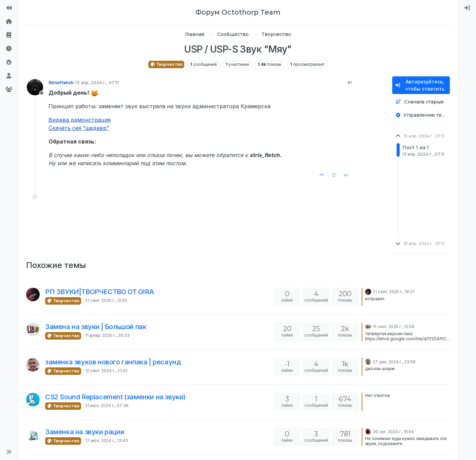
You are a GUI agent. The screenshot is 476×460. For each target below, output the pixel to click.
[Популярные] (9, 62)
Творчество (166, 64)
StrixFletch (61, 82)
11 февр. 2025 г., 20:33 (107, 335)
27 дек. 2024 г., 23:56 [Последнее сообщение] (394, 362)
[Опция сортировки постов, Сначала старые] (421, 102)
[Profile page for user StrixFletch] (35, 87)
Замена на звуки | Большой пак (96, 327)
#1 (350, 82)
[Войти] (467, 8)
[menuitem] (467, 8)
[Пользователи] (9, 76)
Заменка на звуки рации (85, 432)
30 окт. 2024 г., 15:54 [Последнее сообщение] (393, 432)
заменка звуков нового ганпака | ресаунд (113, 362)
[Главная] (9, 22)
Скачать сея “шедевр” (79, 128)
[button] (9, 452)
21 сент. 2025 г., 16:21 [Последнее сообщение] (394, 292)
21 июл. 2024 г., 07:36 (107, 406)
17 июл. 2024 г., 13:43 (107, 440)
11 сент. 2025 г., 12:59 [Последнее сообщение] (394, 327)
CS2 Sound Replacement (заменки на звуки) (115, 397)
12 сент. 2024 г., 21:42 (106, 371)
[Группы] (9, 90)
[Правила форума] (9, 35)
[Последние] (9, 49)
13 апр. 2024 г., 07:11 (97, 82)
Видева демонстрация (80, 120)
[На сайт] (9, 8)
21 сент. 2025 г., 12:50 (106, 300)
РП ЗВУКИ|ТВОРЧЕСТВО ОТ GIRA (99, 292)
